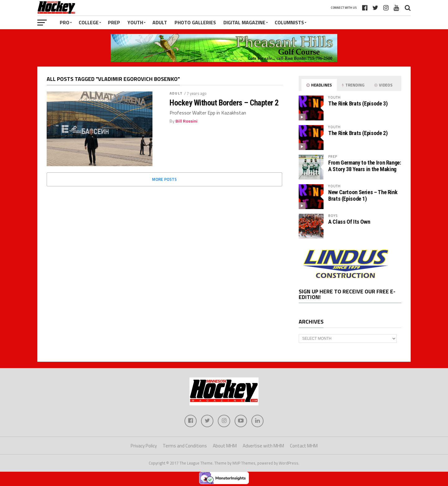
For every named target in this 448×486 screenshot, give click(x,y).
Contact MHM (304, 446)
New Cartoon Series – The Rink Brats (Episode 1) (363, 195)
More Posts (164, 179)
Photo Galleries (195, 22)
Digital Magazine (244, 22)
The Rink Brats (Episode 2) (358, 133)
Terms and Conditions (185, 446)
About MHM (225, 446)
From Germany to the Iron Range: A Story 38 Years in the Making (365, 166)
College (89, 22)
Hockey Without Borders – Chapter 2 (224, 103)
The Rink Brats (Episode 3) (358, 103)
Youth (135, 22)
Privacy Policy (144, 446)
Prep (114, 22)
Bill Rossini (187, 121)
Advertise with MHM (263, 446)
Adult (160, 22)
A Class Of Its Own (349, 222)
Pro (65, 22)
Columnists (289, 22)
